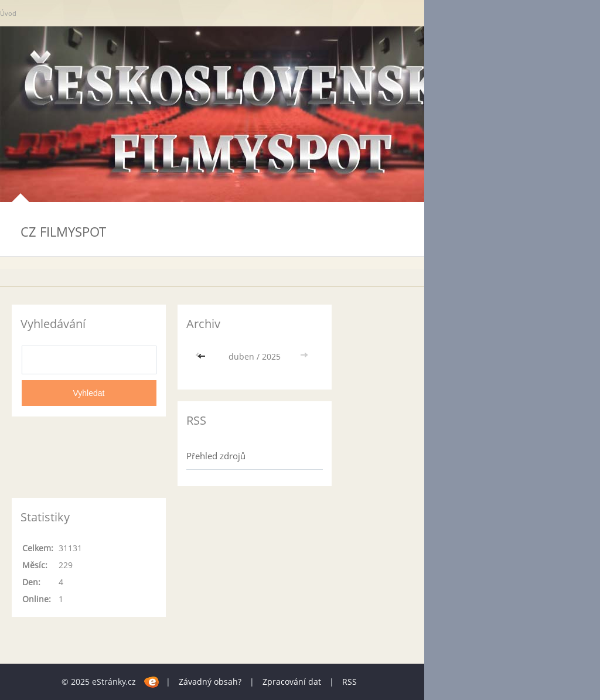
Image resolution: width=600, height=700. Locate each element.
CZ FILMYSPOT (63, 231)
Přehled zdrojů (216, 456)
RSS (350, 682)
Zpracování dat (292, 682)
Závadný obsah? (210, 682)
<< (203, 356)
